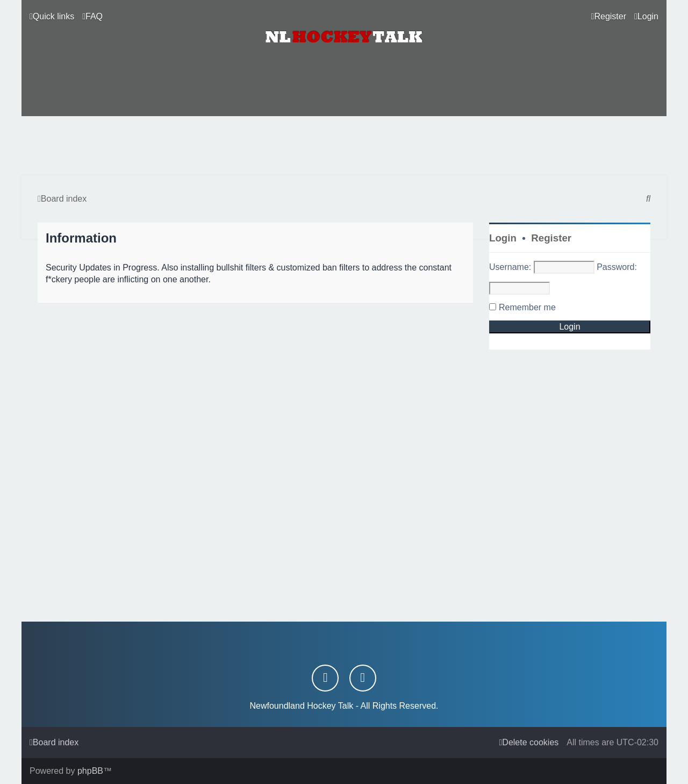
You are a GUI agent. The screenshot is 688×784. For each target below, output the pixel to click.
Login (503, 238)
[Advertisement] (344, 146)
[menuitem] (92, 17)
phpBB (90, 771)
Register (551, 238)
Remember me (527, 307)
